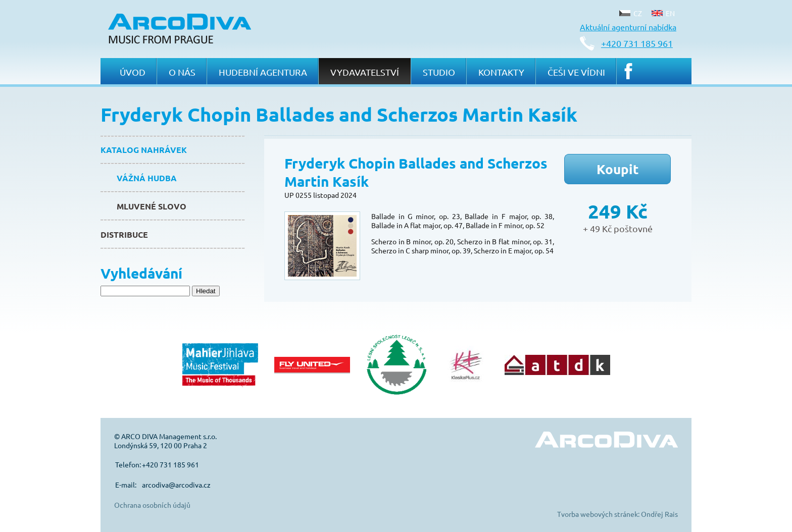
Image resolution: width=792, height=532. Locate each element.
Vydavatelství (365, 72)
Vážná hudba (147, 178)
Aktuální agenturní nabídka (628, 27)
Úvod (133, 72)
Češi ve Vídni (576, 72)
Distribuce (124, 234)
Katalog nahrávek (144, 150)
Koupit (618, 169)
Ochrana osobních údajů (152, 505)
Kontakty (501, 72)
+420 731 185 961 (637, 43)
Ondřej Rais (659, 514)
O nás (182, 72)
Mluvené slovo (152, 206)
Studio (439, 72)
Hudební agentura (263, 72)
